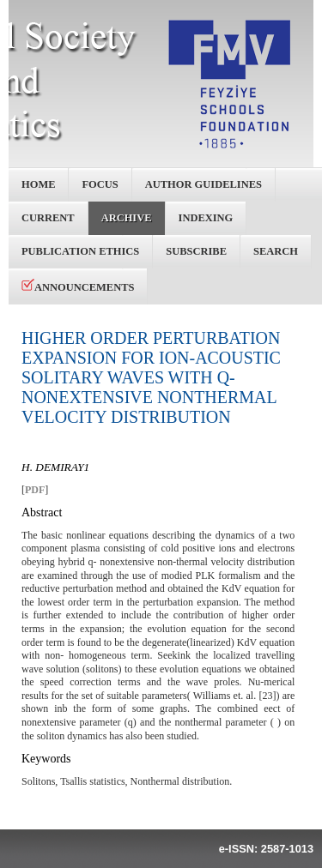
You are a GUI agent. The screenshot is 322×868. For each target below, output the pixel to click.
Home (38, 184)
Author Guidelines (204, 184)
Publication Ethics (80, 251)
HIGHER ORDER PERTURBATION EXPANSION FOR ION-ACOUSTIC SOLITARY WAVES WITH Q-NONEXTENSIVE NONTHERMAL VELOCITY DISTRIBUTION (151, 377)
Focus (100, 184)
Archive (127, 218)
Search (276, 251)
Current (48, 218)
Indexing (206, 218)
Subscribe (196, 251)
